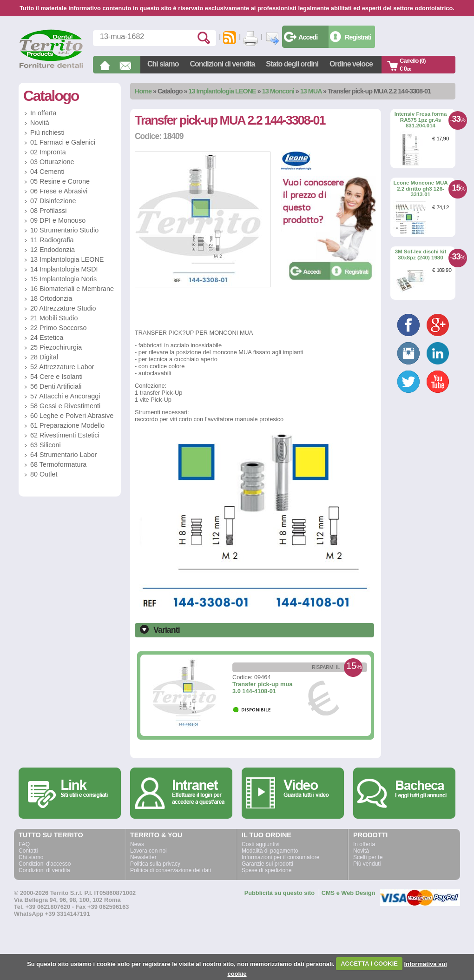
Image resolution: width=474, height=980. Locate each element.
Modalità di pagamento (270, 851)
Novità (40, 123)
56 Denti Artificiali (56, 386)
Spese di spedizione (267, 870)
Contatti (28, 851)
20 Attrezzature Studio (63, 308)
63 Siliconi (46, 445)
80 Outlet (44, 474)
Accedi (308, 37)
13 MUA (311, 91)
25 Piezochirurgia (56, 347)
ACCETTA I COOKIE (369, 963)
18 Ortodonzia (51, 298)
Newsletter (143, 857)
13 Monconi (278, 91)
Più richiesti (47, 132)
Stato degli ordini (292, 64)
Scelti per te (368, 857)
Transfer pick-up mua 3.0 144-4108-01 (262, 688)
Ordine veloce (351, 64)
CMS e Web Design (349, 893)
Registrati (358, 37)
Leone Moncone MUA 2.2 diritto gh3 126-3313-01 (420, 189)
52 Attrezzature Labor (62, 367)
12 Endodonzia (53, 250)
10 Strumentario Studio (64, 230)
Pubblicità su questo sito (280, 893)
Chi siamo (163, 64)
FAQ (24, 844)
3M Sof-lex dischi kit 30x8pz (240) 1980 (421, 255)
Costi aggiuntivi (260, 844)
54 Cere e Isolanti (56, 377)
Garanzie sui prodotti (267, 864)
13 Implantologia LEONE (222, 91)
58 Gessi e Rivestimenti (65, 406)
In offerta (43, 113)
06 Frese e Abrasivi (59, 191)
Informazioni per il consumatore (280, 857)
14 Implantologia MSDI (64, 269)
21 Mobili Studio (54, 318)
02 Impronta (48, 152)
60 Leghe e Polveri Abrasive (72, 416)
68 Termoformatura (58, 464)
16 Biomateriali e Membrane (72, 289)
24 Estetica (47, 338)
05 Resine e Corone (60, 181)
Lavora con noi (148, 851)
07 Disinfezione (53, 201)
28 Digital (44, 357)
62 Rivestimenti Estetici (65, 435)
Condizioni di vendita (222, 64)
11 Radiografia (52, 240)
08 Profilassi (48, 211)
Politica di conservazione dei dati (171, 870)
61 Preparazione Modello (67, 425)
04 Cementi (47, 172)
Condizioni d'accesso (45, 864)
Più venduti (367, 864)
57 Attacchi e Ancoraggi (65, 396)
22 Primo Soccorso (59, 328)
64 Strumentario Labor (63, 455)
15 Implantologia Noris (63, 279)
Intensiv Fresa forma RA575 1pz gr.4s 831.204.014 (421, 120)
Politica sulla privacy (155, 864)
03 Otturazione (52, 162)
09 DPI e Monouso (58, 220)
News (137, 844)
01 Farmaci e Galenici (63, 142)
